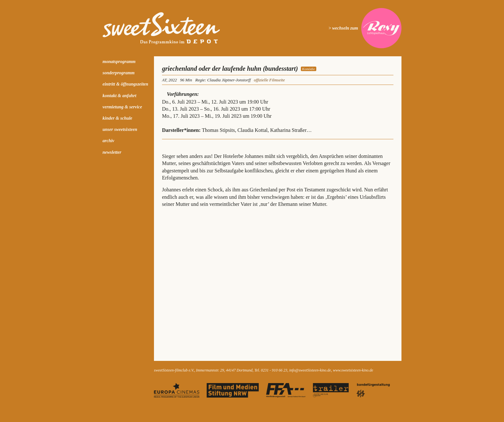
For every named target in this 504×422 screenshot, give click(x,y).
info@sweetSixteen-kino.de (310, 370)
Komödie (309, 69)
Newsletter (112, 152)
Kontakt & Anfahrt (119, 96)
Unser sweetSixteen (120, 129)
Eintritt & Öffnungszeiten (125, 84)
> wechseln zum (343, 28)
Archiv (108, 141)
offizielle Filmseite (269, 80)
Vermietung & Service (122, 107)
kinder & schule (117, 118)
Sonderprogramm (119, 73)
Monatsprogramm (119, 62)
